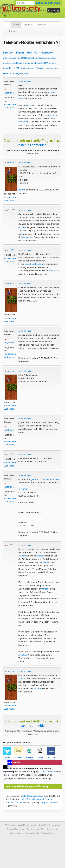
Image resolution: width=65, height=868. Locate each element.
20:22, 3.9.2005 (25, 371)
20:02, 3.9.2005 (25, 163)
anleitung (16, 58)
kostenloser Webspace (13, 5)
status (47, 68)
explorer (52, 58)
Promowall (42, 25)
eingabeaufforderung (38, 58)
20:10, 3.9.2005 (25, 284)
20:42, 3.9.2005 (25, 476)
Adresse (25, 237)
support (37, 688)
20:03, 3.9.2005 (25, 210)
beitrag (24, 58)
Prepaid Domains (49, 803)
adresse (7, 58)
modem (44, 63)
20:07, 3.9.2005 (25, 250)
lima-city (8, 53)
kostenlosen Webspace (32, 796)
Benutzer (28, 25)
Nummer (56, 271)
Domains (28, 10)
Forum (16, 25)
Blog (43, 829)
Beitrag (22, 190)
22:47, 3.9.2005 (25, 671)
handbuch (35, 63)
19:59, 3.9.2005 (25, 82)
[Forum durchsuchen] (25, 3)
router (14, 68)
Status (46, 562)
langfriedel (9, 93)
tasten (6, 73)
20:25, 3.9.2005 (25, 419)
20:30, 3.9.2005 (25, 454)
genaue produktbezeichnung (17, 63)
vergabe (19, 73)
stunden (54, 68)
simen (31, 68)
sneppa (11, 163)
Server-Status (47, 833)
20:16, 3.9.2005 (25, 331)
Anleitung (23, 655)
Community (54, 10)
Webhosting (10, 825)
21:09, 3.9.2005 (25, 545)
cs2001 (11, 250)
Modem (22, 556)
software (39, 68)
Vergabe (45, 589)
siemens (24, 68)
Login (39, 3)
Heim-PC (32, 53)
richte (6, 68)
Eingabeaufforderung (35, 264)
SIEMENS (23, 489)
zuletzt (26, 73)
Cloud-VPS (40, 10)
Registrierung (52, 3)
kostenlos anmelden (32, 145)
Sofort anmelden (49, 772)
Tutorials (13, 31)
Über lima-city (32, 829)
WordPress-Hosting (11, 10)
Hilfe (4, 16)
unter (12, 73)
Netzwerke (47, 53)
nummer (52, 63)
